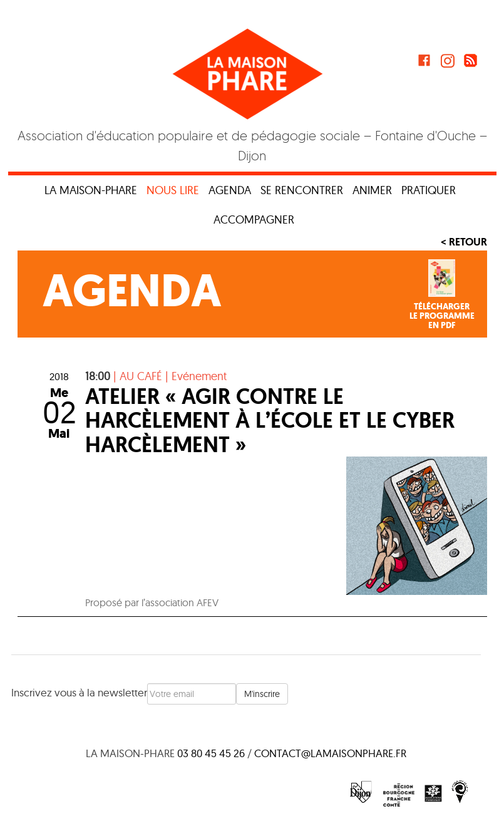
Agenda (230, 190)
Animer (372, 190)
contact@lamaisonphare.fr (330, 753)
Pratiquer (429, 190)
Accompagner (254, 219)
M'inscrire (262, 694)
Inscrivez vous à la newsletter (79, 692)
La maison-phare (91, 190)
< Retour (464, 242)
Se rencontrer (302, 190)
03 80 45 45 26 (211, 753)
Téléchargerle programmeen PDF (442, 316)
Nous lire (173, 190)
